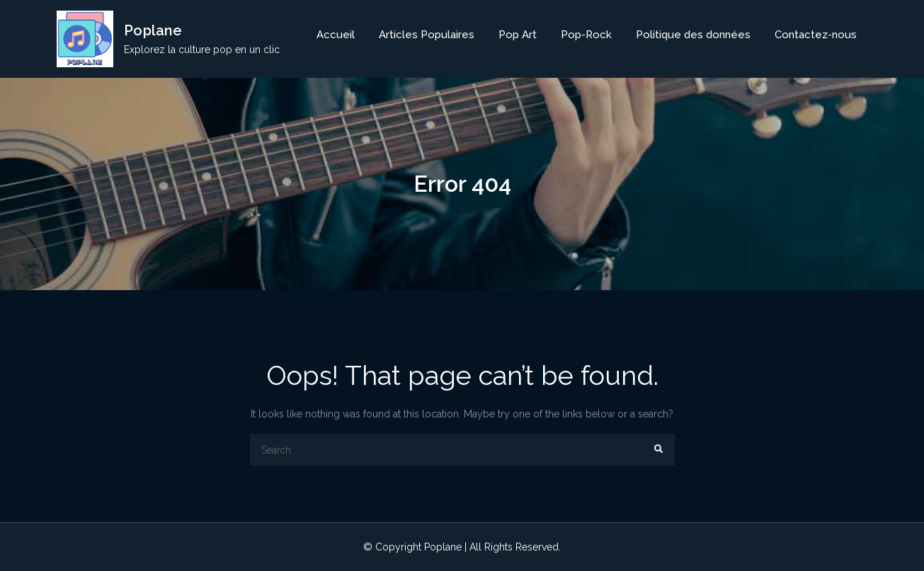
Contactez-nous (816, 35)
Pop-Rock (586, 35)
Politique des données (693, 35)
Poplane (153, 30)
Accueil (336, 35)
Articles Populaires (427, 35)
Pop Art (518, 35)
